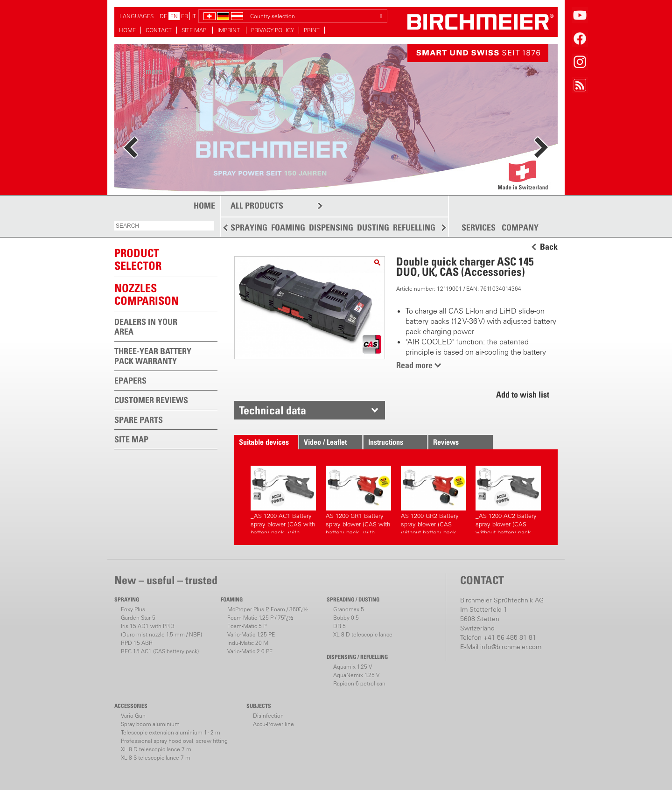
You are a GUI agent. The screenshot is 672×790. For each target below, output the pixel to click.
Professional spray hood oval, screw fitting (174, 741)
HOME (127, 30)
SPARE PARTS (139, 420)
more (154, 71)
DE (163, 16)
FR (185, 16)
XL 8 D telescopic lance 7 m (156, 749)
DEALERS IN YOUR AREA (146, 327)
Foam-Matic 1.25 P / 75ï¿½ (260, 618)
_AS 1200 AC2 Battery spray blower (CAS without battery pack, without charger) (508, 500)
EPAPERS (130, 381)
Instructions (386, 442)
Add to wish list (523, 395)
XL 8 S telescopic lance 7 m (156, 758)
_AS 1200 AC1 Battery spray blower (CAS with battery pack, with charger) (283, 500)
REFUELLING (414, 227)
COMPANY (520, 228)
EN (174, 16)
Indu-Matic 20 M (248, 643)
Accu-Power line (273, 724)
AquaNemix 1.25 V (356, 675)
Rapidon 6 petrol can (359, 683)
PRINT (312, 30)
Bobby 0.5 (346, 618)
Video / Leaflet (325, 442)
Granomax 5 (349, 609)
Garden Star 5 (138, 618)
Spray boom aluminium (150, 724)
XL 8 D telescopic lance (363, 634)
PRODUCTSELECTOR (138, 259)
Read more (414, 365)
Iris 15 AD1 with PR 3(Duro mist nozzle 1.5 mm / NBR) (161, 630)
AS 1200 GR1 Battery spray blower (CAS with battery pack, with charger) (358, 500)
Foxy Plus (133, 609)
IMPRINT (229, 30)
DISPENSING (331, 227)
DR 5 (339, 626)
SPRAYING (249, 227)
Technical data (273, 410)
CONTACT (159, 30)
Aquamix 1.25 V (353, 667)
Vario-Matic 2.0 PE (250, 651)
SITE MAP (195, 30)
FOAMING (288, 227)
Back (549, 247)
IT (194, 16)
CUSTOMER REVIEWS (151, 400)
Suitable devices (264, 442)
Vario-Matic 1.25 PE (251, 634)
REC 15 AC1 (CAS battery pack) (160, 651)
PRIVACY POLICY (273, 30)
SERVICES (479, 228)
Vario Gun (133, 716)
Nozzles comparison (147, 294)
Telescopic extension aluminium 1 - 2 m (171, 732)
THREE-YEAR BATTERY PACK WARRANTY (153, 356)
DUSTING (373, 227)
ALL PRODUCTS (257, 206)
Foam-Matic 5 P (247, 626)
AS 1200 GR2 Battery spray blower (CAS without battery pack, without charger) (434, 500)
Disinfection (268, 716)
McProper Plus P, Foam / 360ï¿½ (268, 609)
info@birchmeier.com (511, 647)
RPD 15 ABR (137, 643)
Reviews (446, 442)
